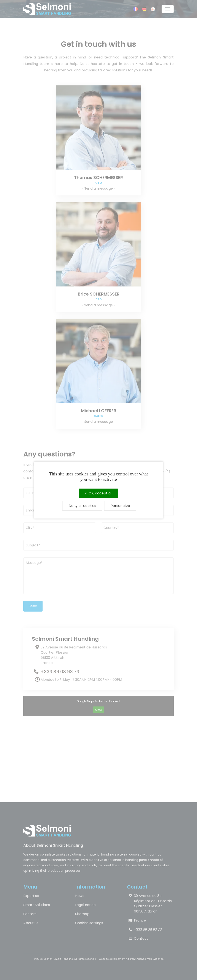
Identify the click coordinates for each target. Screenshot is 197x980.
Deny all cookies (82, 506)
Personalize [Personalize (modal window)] (120, 506)
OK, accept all (99, 493)
